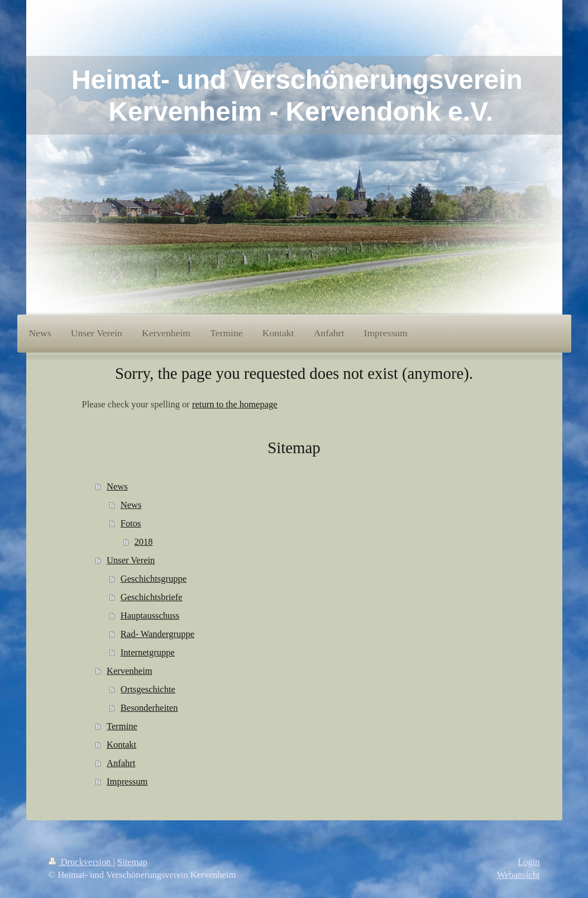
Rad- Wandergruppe (157, 634)
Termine (122, 726)
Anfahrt (121, 763)
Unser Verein (131, 560)
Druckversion (81, 862)
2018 (144, 542)
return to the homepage (235, 404)
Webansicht (518, 875)
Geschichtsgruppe (154, 579)
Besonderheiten (149, 708)
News (117, 486)
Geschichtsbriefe (152, 597)
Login (529, 862)
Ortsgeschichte (148, 689)
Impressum (127, 781)
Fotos (131, 523)
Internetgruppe (148, 652)
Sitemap (132, 862)
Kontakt (121, 745)
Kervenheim (130, 671)
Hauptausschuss (150, 616)
